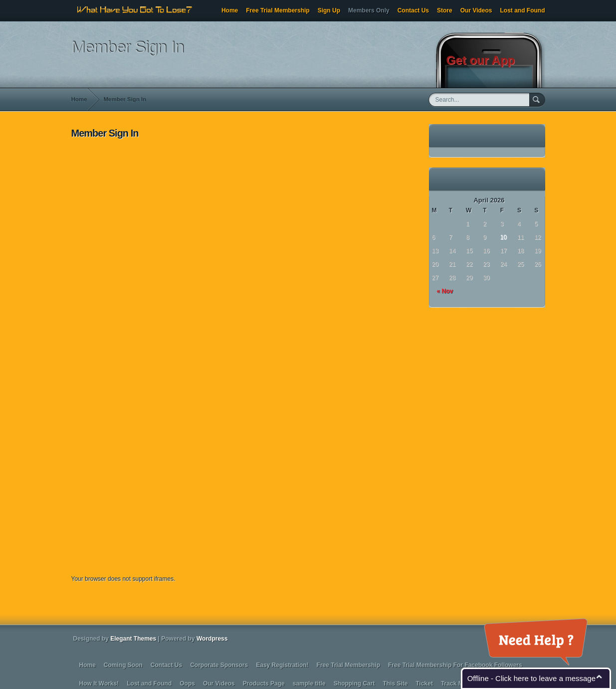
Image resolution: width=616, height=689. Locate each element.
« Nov (445, 291)
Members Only (369, 10)
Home (230, 10)
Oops (187, 684)
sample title (309, 684)
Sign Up (329, 10)
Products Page (264, 684)
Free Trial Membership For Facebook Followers (455, 665)
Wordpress (212, 639)
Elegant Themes (133, 639)
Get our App (481, 60)
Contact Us (413, 10)
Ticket (424, 684)
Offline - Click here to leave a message (531, 678)
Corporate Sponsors (219, 665)
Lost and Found (523, 10)
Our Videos (476, 10)
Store (445, 10)
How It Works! (99, 684)
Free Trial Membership (278, 10)
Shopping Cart (354, 684)
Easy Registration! (282, 665)
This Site (395, 684)
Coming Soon (123, 665)
